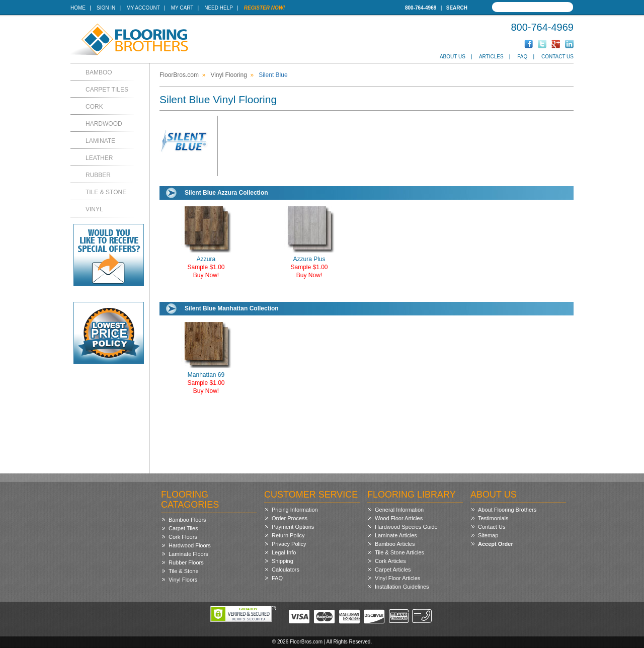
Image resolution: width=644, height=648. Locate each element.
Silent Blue (273, 75)
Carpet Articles (393, 570)
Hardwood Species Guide (406, 527)
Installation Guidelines (402, 587)
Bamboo (99, 72)
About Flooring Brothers (507, 510)
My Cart (182, 8)
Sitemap (488, 535)
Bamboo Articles (395, 544)
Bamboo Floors (187, 520)
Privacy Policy (289, 544)
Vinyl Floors (183, 580)
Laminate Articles (396, 535)
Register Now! (265, 8)
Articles (491, 57)
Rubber (98, 175)
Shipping (283, 561)
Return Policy (288, 535)
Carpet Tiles (107, 90)
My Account (143, 8)
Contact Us (557, 57)
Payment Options (293, 527)
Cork (94, 107)
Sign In (106, 8)
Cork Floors (183, 537)
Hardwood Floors (190, 545)
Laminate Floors (188, 554)
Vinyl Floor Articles (397, 578)
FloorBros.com (179, 75)
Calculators (286, 570)
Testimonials (493, 518)
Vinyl (94, 209)
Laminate (100, 141)
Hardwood (104, 124)
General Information (399, 510)
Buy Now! (206, 275)
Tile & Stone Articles (399, 552)
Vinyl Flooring (228, 75)
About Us (453, 57)
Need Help (219, 8)
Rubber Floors (186, 562)
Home (78, 8)
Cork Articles (390, 561)
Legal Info (284, 552)
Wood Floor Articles (399, 518)
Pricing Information (295, 510)
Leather (99, 158)
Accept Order (496, 544)
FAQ (522, 57)
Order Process (290, 518)
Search (457, 8)
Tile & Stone (106, 192)
